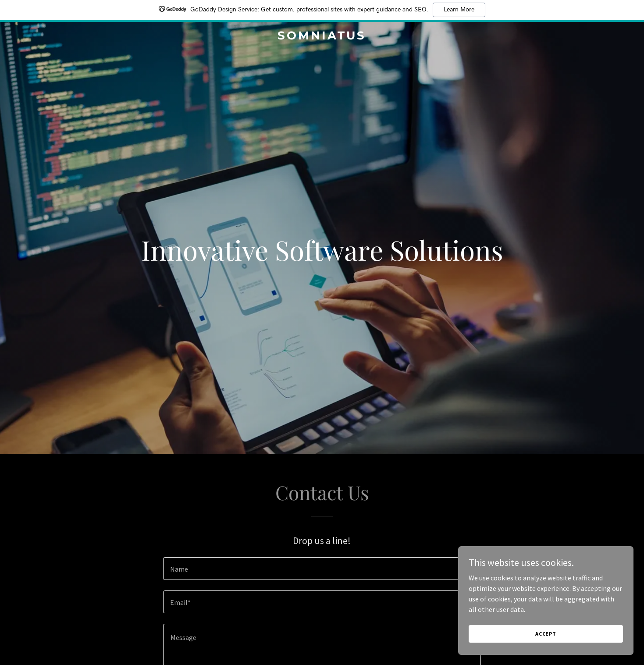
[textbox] (322, 569)
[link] (322, 37)
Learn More (459, 10)
